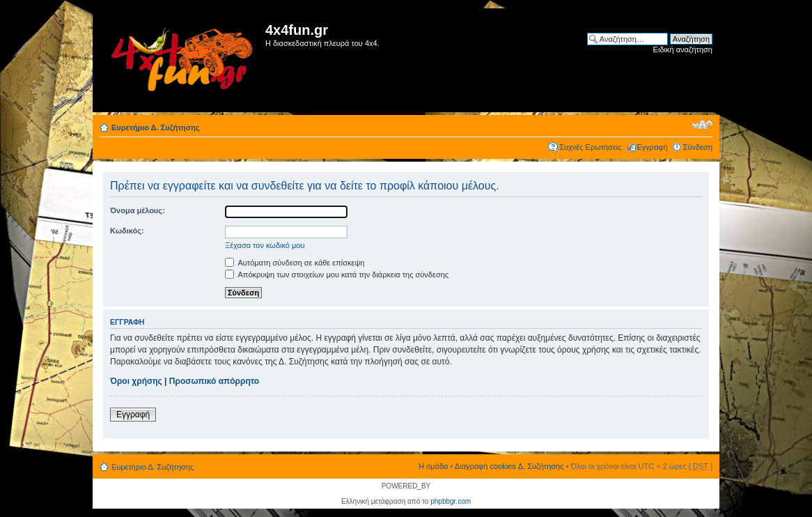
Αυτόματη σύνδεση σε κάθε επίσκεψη (295, 263)
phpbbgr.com (451, 501)
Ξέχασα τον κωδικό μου (265, 245)
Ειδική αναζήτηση (683, 49)
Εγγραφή (653, 147)
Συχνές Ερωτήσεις (590, 147)
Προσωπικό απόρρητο (214, 381)
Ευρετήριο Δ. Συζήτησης (156, 128)
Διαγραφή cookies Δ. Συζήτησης (509, 466)
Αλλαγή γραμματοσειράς (702, 125)
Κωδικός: (127, 231)
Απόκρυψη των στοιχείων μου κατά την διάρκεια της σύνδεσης (337, 275)
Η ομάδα (433, 466)
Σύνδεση (698, 147)
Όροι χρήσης (136, 381)
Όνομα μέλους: (138, 210)
